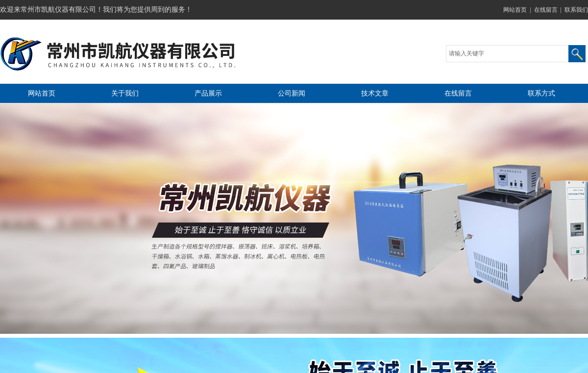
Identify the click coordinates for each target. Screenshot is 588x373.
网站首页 (515, 10)
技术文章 (375, 93)
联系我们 (576, 10)
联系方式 (541, 93)
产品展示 (208, 93)
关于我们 (125, 93)
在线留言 (546, 10)
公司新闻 (292, 93)
